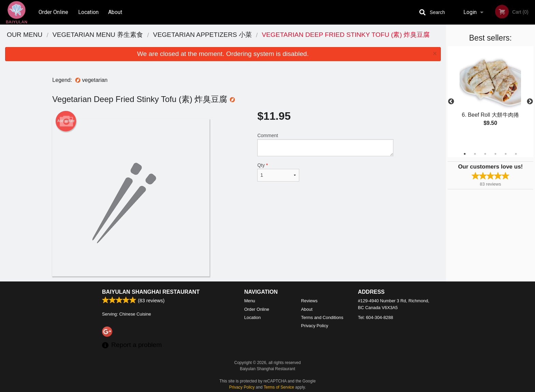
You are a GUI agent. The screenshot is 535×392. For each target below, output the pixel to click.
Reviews (309, 301)
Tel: (375, 317)
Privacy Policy (315, 326)
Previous (451, 102)
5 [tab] (506, 154)
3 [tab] (485, 154)
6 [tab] (516, 154)
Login (470, 12)
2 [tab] (475, 154)
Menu (250, 301)
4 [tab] (495, 154)
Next (530, 102)
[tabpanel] (490, 93)
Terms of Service (279, 387)
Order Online (53, 12)
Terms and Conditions (322, 317)
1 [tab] (465, 154)
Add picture (66, 121)
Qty (278, 172)
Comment (325, 144)
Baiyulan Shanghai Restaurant (151, 292)
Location (88, 12)
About (115, 12)
